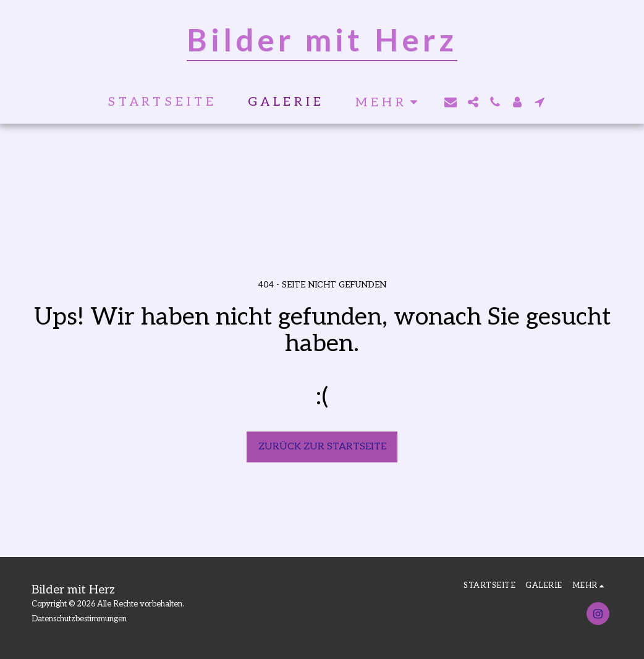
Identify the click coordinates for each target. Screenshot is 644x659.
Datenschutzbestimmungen (79, 619)
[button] (451, 102)
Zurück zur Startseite (322, 447)
